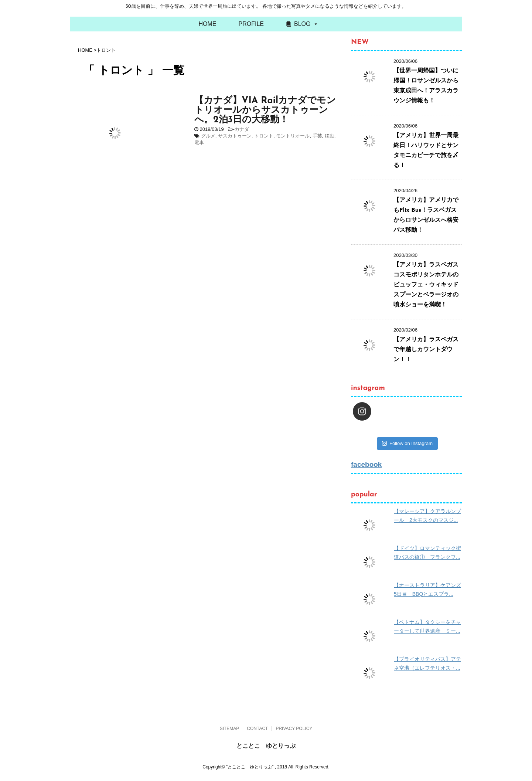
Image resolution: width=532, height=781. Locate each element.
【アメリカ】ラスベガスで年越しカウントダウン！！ (426, 350)
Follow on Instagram (407, 443)
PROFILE (251, 24)
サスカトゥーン (235, 136)
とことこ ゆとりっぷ (266, 746)
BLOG (302, 24)
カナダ (242, 129)
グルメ (208, 136)
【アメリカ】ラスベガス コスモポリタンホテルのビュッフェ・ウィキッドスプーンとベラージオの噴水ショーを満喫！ (429, 285)
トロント (264, 136)
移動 (330, 136)
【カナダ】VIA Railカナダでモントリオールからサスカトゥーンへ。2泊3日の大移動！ (265, 110)
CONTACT (257, 729)
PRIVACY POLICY (294, 729)
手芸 (317, 136)
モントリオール (293, 136)
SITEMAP (230, 729)
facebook (366, 464)
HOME (208, 24)
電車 (199, 142)
